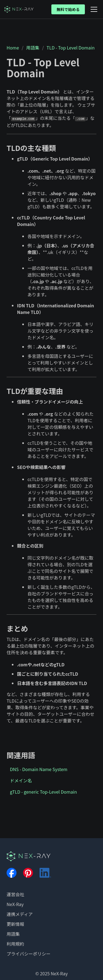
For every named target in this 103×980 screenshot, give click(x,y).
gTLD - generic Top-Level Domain (43, 792)
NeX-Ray (15, 904)
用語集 (33, 48)
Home (13, 48)
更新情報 (15, 924)
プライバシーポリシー (29, 954)
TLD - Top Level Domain (71, 48)
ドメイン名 (21, 780)
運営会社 (15, 894)
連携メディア (20, 914)
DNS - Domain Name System (39, 769)
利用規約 (15, 944)
